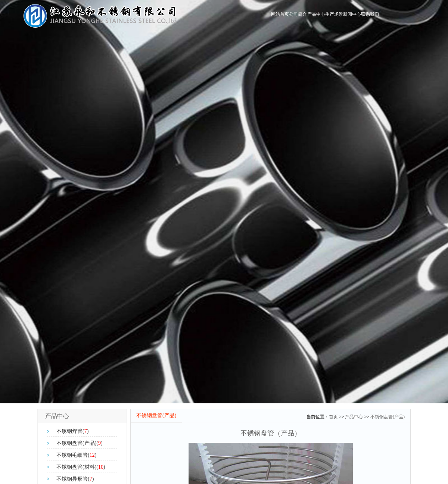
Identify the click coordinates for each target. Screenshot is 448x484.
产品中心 (277, 16)
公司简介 (248, 16)
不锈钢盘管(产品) (388, 417)
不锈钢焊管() (72, 431)
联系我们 (365, 16)
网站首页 (219, 16)
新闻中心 (336, 16)
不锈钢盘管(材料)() (81, 467)
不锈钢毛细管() (76, 455)
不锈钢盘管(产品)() (80, 443)
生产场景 (307, 16)
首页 (333, 417)
